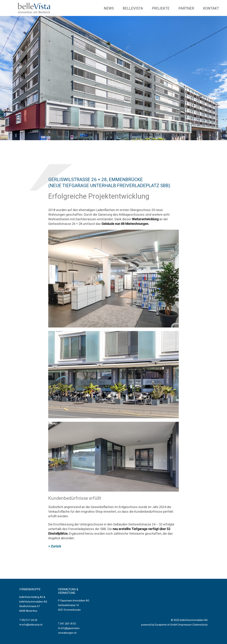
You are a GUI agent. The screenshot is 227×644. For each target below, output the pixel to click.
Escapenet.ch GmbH (166, 625)
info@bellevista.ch (32, 625)
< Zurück (55, 546)
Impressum (185, 625)
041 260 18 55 (68, 624)
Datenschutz (200, 625)
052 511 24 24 (29, 620)
